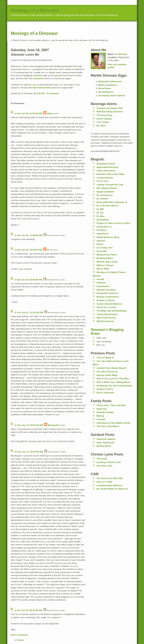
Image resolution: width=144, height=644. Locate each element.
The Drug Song (104, 115)
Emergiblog (103, 220)
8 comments (53, 93)
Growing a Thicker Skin (109, 462)
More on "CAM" (105, 482)
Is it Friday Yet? (105, 248)
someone (38, 75)
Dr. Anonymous (105, 195)
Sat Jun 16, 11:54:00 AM (30, 113)
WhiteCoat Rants (105, 321)
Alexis (50, 113)
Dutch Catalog (104, 119)
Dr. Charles (102, 199)
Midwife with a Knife (107, 262)
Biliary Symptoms (108, 85)
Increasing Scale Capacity (112, 95)
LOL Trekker (103, 122)
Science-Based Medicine (109, 304)
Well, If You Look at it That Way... (114, 378)
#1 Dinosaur (121, 54)
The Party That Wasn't (108, 426)
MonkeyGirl (54, 425)
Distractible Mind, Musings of (112, 202)
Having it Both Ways (107, 375)
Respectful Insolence (108, 293)
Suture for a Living (106, 307)
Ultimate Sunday (105, 412)
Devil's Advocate (105, 392)
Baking (100, 416)
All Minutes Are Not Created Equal (114, 386)
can (34, 85)
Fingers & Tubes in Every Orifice (113, 223)
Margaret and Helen (107, 255)
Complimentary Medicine (109, 485)
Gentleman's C (104, 227)
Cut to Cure (103, 181)
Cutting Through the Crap (110, 184)
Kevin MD (102, 251)
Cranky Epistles (105, 178)
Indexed (101, 241)
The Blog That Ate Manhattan (112, 311)
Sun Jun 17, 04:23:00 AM (30, 425)
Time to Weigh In (105, 357)
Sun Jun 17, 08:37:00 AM (30, 452)
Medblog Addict (105, 258)
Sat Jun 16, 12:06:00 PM (30, 235)
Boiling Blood (104, 446)
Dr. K (49, 250)
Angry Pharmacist (106, 170)
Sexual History (106, 92)
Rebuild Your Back (106, 290)
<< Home (19, 640)
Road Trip (102, 409)
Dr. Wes (101, 216)
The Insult (102, 459)
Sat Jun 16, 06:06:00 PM (30, 280)
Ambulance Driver (106, 164)
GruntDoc (102, 230)
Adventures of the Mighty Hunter (114, 423)
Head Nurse (103, 234)
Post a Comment (19, 635)
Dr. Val (100, 213)
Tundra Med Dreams (107, 314)
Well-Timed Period (106, 318)
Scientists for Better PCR (110, 108)
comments (38, 78)
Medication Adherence (110, 81)
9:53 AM (40, 93)
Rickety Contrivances (108, 297)
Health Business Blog (108, 237)
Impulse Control (105, 389)
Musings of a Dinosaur (35, 10)
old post (58, 75)
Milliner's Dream (105, 265)
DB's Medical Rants (107, 188)
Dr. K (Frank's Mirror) (107, 205)
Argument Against (106, 439)
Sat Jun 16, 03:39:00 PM (30, 250)
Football (101, 419)
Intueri (100, 244)
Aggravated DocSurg (107, 167)
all (30, 85)
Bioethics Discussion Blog (110, 174)
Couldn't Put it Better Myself (111, 368)
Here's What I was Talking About (113, 382)
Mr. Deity (101, 126)
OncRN (100, 279)
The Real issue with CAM (109, 478)
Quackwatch (103, 286)
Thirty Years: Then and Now (111, 405)
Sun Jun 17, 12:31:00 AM (30, 312)
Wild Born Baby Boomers (110, 111)
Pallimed (101, 283)
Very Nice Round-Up (107, 372)
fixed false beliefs (42, 88)
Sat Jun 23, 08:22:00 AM (30, 610)
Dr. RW (100, 209)
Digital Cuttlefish (105, 192)
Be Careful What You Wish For (112, 489)
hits (26, 78)
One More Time (104, 466)
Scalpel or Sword (105, 300)
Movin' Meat (103, 269)
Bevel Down (104, 88)
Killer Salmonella (105, 442)
